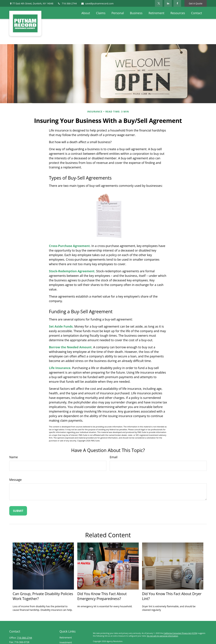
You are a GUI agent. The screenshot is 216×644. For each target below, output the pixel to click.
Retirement (66, 638)
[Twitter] (159, 3)
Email (114, 457)
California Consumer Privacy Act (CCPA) (180, 633)
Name (13, 457)
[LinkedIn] (168, 3)
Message (15, 480)
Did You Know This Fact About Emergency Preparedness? (102, 596)
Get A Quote (196, 3)
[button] (86, 13)
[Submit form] (18, 511)
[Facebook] (177, 3)
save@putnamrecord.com (97, 3)
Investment (66, 642)
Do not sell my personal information (162, 636)
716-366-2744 (67, 3)
